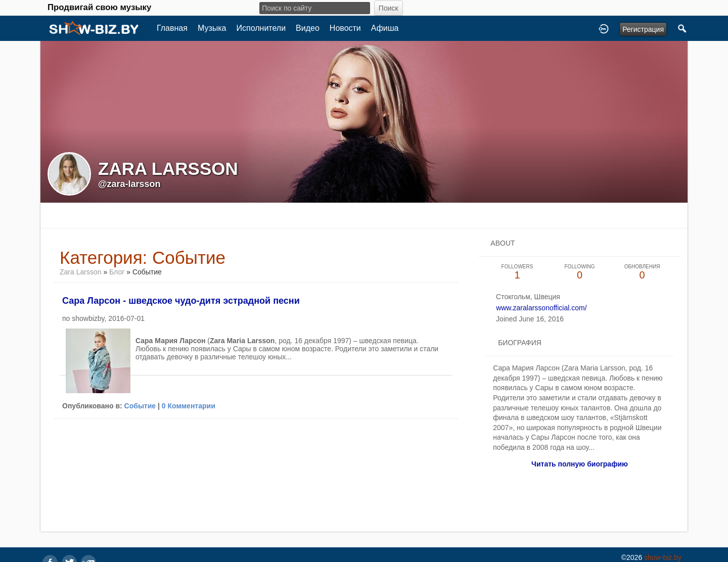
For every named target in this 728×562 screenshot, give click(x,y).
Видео (308, 28)
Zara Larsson (81, 272)
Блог (117, 272)
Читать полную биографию (580, 464)
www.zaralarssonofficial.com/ (541, 308)
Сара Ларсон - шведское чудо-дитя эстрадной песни (181, 301)
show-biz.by (663, 557)
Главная (172, 28)
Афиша (385, 28)
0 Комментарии (189, 406)
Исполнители (261, 28)
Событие (140, 406)
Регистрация (643, 29)
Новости (345, 28)
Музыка (212, 28)
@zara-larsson (129, 184)
